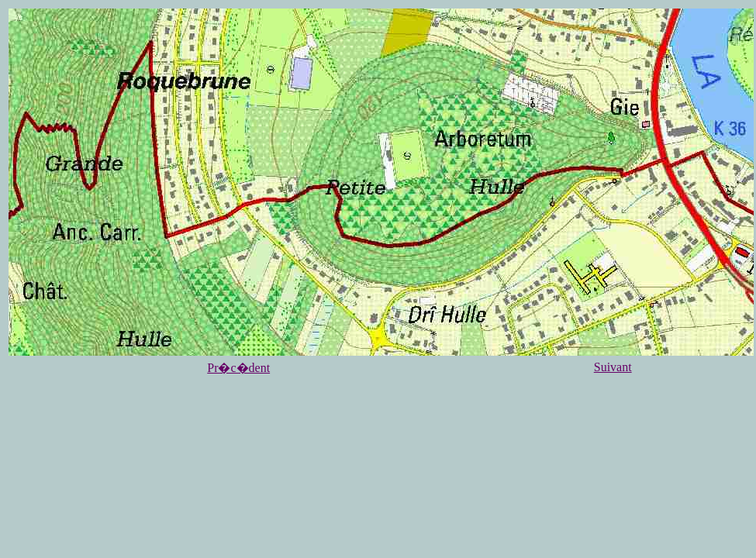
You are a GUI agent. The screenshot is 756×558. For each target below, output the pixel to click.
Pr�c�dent (238, 368)
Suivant (613, 367)
